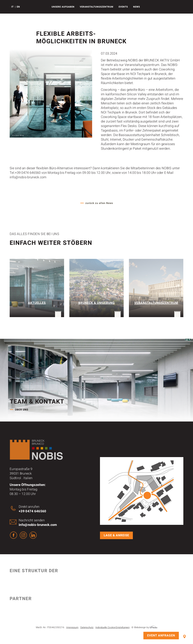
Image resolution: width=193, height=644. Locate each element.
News (137, 7)
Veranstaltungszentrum (156, 303)
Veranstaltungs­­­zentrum (96, 7)
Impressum (72, 627)
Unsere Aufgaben (63, 7)
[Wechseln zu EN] (18, 7)
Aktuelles (37, 303)
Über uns (22, 410)
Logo (6, 7)
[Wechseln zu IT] (13, 7)
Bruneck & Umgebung (97, 303)
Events (123, 7)
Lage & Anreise (184, 636)
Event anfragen (161, 635)
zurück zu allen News (99, 203)
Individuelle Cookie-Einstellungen (112, 627)
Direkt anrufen (32, 509)
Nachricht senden (38, 523)
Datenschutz (87, 627)
